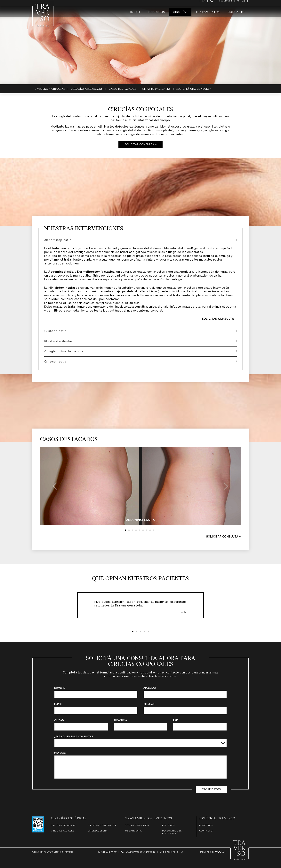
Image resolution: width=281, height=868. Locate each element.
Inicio (135, 12)
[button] (55, 486)
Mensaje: (60, 753)
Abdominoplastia (59, 240)
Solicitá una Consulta (194, 89)
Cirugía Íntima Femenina (65, 351)
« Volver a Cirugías (50, 89)
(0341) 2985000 (132, 852)
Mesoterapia (133, 831)
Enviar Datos (211, 789)
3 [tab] (140, 632)
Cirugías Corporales (87, 89)
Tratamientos (208, 12)
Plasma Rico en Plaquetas (172, 832)
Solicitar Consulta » (140, 144)
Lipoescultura (98, 831)
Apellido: (150, 688)
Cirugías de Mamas (63, 825)
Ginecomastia (56, 361)
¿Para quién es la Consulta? (74, 736)
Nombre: (60, 688)
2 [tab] (137, 632)
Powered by (213, 852)
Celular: (149, 704)
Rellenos (168, 825)
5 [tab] (148, 632)
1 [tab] (133, 632)
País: (176, 720)
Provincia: (121, 720)
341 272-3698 (107, 852)
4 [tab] (144, 632)
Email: (58, 704)
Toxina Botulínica (137, 825)
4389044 (150, 852)
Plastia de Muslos (59, 341)
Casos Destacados (122, 89)
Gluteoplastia (56, 331)
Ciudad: (59, 720)
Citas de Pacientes (156, 89)
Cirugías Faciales (63, 831)
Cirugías (180, 12)
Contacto (236, 12)
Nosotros (157, 12)
